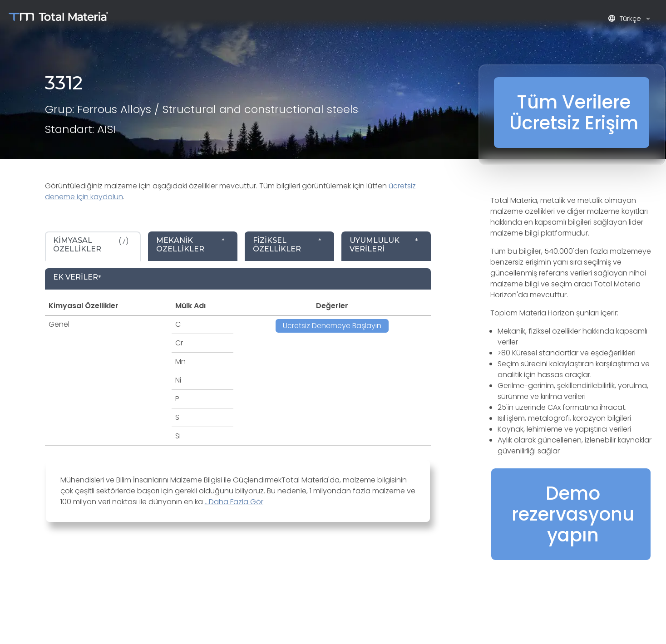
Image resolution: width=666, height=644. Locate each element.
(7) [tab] (91, 245)
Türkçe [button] (625, 18)
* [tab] (191, 245)
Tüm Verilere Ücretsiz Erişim (574, 113)
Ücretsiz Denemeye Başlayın (332, 326)
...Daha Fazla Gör (234, 502)
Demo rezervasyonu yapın (573, 514)
